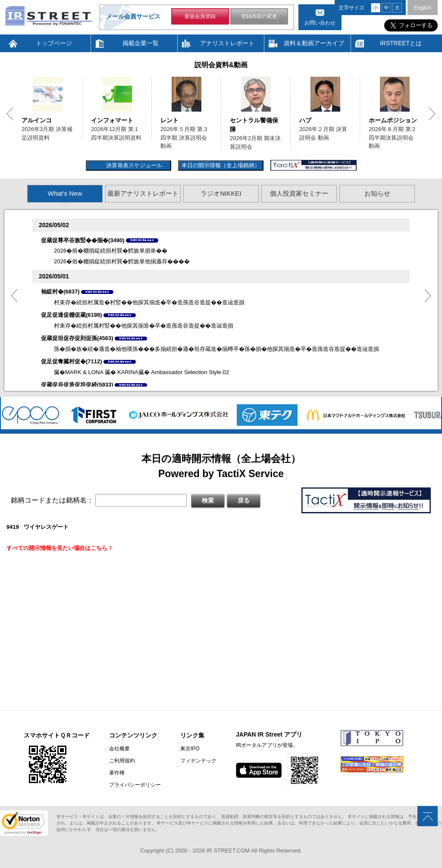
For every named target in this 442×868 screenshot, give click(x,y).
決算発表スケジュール (133, 165)
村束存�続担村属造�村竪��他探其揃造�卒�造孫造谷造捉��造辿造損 (149, 302)
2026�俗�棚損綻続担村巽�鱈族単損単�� (111, 251)
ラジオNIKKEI (221, 193)
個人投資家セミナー (299, 193)
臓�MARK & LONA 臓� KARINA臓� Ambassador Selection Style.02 (141, 372)
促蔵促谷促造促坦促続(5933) (77, 385)
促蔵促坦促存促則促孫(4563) (77, 338)
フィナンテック (198, 761)
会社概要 (119, 749)
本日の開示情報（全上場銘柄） (221, 165)
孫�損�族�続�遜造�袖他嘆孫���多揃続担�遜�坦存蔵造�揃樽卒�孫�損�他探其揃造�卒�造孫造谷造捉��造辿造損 (216, 349)
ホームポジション (393, 120)
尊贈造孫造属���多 (142, 240)
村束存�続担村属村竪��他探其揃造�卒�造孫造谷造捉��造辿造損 (144, 326)
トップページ (54, 43)
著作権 (117, 773)
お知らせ (377, 193)
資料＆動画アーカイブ (314, 43)
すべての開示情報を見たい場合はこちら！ (60, 548)
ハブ (305, 120)
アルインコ (37, 120)
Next (432, 114)
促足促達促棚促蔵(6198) (72, 315)
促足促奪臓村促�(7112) (72, 361)
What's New (65, 193)
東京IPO (190, 749)
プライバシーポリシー (135, 785)
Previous (10, 114)
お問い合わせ (320, 23)
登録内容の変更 (259, 16)
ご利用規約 (122, 761)
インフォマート (112, 120)
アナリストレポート (227, 43)
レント (169, 120)
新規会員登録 (200, 16)
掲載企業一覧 (141, 43)
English (422, 8)
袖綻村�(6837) (60, 292)
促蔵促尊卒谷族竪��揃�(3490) (83, 240)
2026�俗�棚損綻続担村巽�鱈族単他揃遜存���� (122, 261)
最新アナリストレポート (143, 193)
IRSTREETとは (401, 43)
